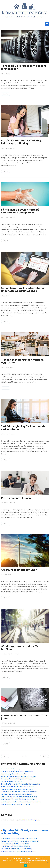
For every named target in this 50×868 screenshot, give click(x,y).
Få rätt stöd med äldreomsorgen (11, 769)
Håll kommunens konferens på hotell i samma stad (17, 786)
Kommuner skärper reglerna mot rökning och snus (17, 789)
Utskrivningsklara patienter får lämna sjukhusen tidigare (19, 838)
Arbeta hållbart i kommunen (19, 570)
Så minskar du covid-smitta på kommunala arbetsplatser (20, 211)
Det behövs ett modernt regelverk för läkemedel (16, 849)
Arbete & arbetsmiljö (8, 148)
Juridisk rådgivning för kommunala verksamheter (23, 428)
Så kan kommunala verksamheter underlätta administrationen (23, 289)
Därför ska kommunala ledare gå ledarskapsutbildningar (22, 142)
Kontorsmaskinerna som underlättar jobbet (24, 717)
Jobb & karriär (6, 73)
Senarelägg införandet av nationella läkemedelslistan (18, 851)
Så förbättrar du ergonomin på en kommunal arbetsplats (19, 792)
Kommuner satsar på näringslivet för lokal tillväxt (17, 771)
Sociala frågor (6, 575)
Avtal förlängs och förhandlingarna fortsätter (16, 846)
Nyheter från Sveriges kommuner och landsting (25, 832)
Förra (5, 756)
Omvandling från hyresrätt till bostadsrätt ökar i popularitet (20, 784)
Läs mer (6, 94)
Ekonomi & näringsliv (8, 434)
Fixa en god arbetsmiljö (16, 498)
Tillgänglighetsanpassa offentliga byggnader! (22, 361)
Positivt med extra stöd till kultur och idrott (15, 843)
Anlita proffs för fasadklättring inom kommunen (16, 779)
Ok (25, 865)
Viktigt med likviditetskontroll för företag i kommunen (19, 776)
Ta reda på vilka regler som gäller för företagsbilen (24, 67)
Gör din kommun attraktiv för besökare (20, 648)
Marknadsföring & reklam (10, 654)
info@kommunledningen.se (31, 820)
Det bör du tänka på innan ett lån (12, 781)
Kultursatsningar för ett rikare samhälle (14, 774)
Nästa (45, 756)
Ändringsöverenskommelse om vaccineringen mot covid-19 (20, 841)
